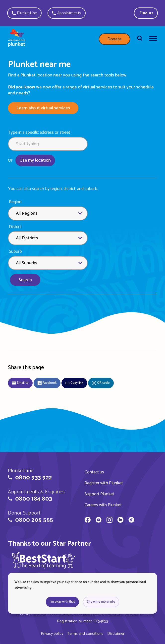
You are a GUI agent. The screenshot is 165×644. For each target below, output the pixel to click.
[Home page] (17, 39)
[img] (44, 560)
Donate (114, 39)
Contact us (94, 472)
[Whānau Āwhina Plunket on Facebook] (88, 520)
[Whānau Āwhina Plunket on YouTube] (99, 520)
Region (15, 202)
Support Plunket (99, 494)
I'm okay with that (62, 602)
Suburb (15, 252)
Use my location (35, 160)
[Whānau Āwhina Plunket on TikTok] (131, 520)
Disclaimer (116, 634)
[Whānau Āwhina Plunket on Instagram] (110, 520)
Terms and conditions (85, 634)
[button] (24, 13)
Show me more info (101, 602)
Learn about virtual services (43, 108)
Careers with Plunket (103, 505)
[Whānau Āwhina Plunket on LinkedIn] (120, 520)
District (15, 227)
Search (25, 280)
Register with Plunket (104, 483)
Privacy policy (52, 634)
